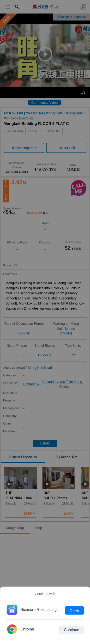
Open (74, 610)
